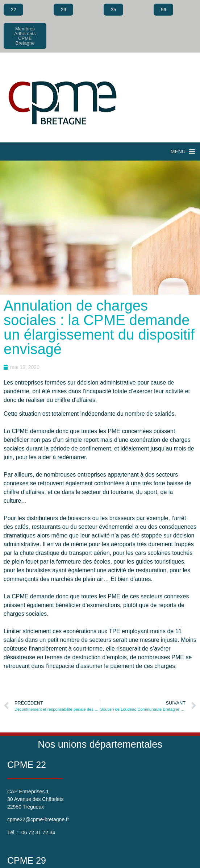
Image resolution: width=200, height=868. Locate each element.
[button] (178, 151)
